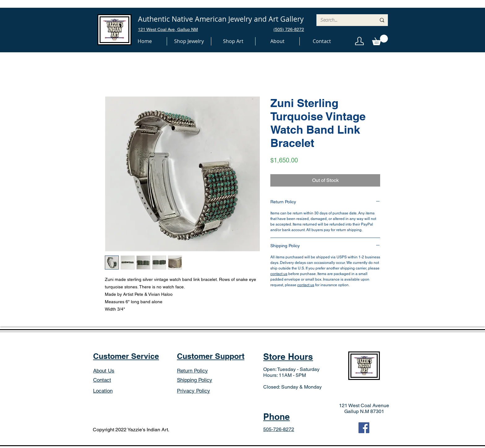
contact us (279, 274)
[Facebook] (364, 428)
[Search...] (343, 20)
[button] (189, 41)
